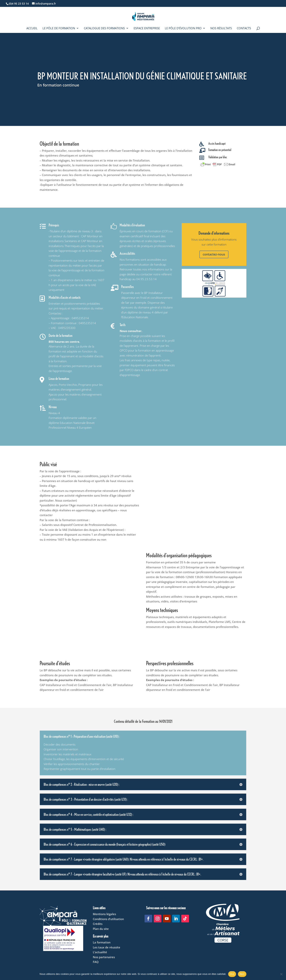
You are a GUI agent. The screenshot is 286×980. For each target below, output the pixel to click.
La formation (102, 942)
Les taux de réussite (107, 947)
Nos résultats (221, 28)
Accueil (32, 28)
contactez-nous (214, 254)
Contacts (244, 28)
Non (242, 974)
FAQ (96, 962)
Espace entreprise (147, 28)
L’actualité (100, 952)
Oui (232, 974)
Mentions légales (104, 914)
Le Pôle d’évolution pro (183, 28)
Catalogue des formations (104, 28)
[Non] (281, 974)
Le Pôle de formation (59, 28)
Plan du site (101, 929)
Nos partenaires (104, 957)
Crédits (98, 924)
